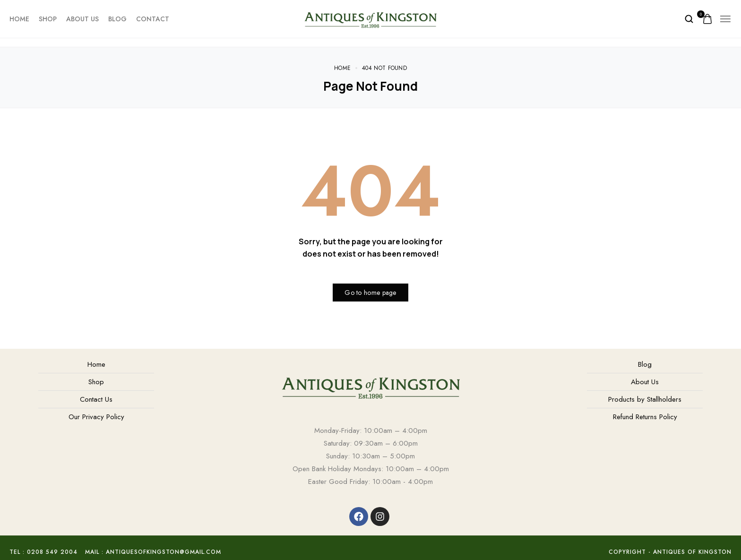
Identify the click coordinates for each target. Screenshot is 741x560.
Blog (117, 19)
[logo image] (370, 18)
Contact (153, 19)
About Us (82, 19)
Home (19, 19)
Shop (48, 19)
